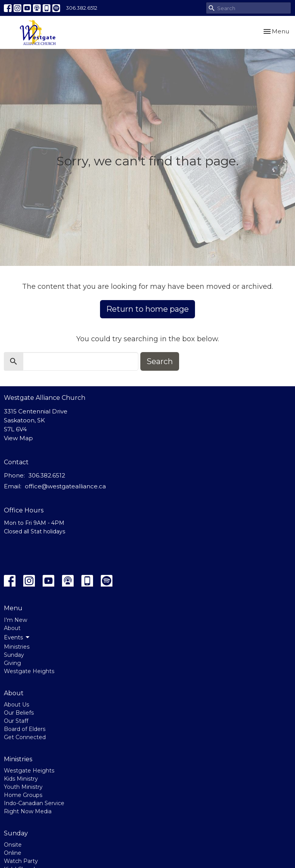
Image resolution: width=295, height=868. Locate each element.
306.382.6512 (82, 8)
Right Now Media (28, 811)
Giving (12, 663)
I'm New (16, 620)
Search (160, 361)
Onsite (13, 845)
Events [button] (17, 637)
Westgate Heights (29, 671)
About (12, 628)
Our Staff (16, 721)
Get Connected (25, 737)
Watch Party (21, 861)
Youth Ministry (23, 787)
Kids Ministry (21, 779)
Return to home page (147, 309)
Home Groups (23, 795)
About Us (16, 705)
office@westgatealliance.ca (65, 486)
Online (13, 853)
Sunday (14, 655)
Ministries (17, 647)
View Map (18, 438)
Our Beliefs (19, 713)
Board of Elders (25, 729)
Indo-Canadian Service (34, 803)
